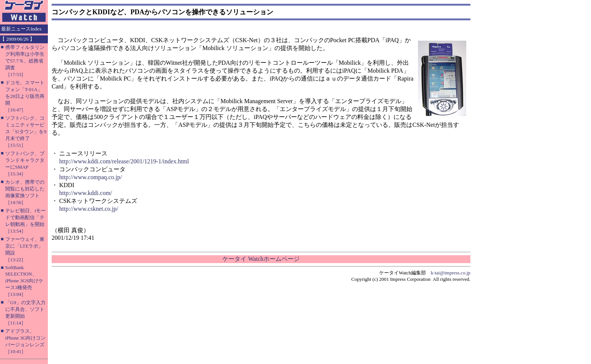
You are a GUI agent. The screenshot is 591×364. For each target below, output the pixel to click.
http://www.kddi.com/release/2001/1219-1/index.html (124, 161)
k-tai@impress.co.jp (451, 273)
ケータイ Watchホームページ (261, 259)
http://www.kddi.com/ (86, 193)
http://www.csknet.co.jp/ (89, 209)
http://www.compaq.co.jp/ (91, 177)
